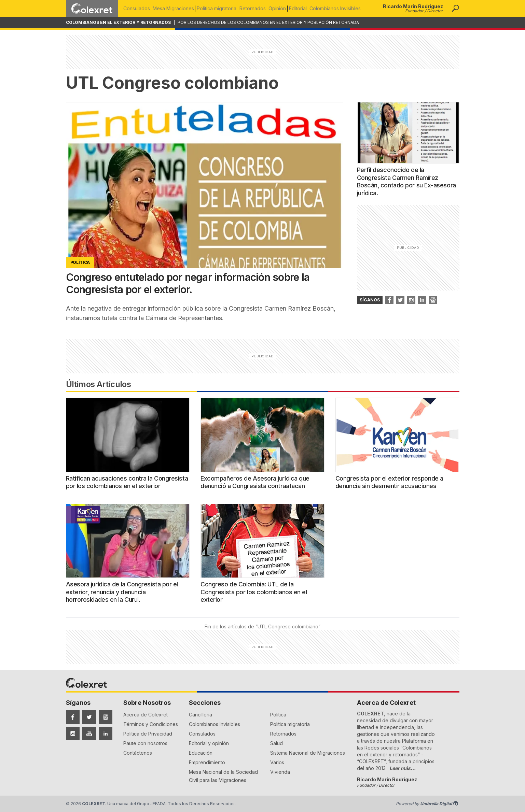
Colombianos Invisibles (343, 8)
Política (278, 715)
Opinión (282, 8)
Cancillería (201, 715)
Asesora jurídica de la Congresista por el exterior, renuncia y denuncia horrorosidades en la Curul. (122, 592)
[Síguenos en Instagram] (73, 733)
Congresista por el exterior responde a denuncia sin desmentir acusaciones (389, 482)
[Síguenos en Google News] (106, 717)
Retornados (256, 8)
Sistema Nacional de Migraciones (308, 753)
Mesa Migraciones (175, 8)
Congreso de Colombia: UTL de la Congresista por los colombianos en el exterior (254, 592)
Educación (201, 753)
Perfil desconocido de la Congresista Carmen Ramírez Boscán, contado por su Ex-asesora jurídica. (406, 181)
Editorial (304, 8)
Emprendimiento (207, 762)
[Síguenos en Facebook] (73, 717)
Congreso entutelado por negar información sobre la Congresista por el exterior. (188, 283)
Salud (277, 743)
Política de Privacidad (148, 734)
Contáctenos (138, 753)
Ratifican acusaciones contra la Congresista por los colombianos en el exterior (127, 482)
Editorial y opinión (209, 743)
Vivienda (280, 772)
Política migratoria (219, 8)
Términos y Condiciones (151, 724)
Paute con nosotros (145, 743)
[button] (455, 9)
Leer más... (403, 768)
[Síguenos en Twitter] (89, 717)
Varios (277, 762)
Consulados (137, 8)
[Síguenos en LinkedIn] (106, 733)
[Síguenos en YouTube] (89, 733)
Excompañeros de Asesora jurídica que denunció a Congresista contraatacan (255, 482)
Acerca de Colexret (146, 715)
